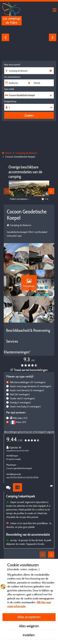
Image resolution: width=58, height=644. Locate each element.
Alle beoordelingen (28, 382)
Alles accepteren (29, 617)
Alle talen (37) (20, 418)
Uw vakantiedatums (12, 77)
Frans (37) (21, 422)
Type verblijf (9, 89)
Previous (5, 37)
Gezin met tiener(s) (27, 390)
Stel (20, 394)
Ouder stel (22, 398)
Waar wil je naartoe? (12, 65)
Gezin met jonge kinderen (30, 386)
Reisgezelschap (10, 101)
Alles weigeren (29, 626)
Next (53, 37)
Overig (20, 402)
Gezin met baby (25, 406)
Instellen (29, 635)
